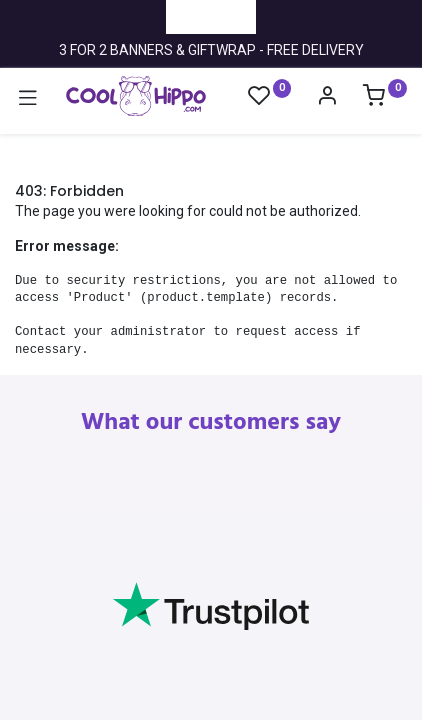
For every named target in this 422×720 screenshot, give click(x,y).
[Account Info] (327, 98)
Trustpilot (211, 16)
